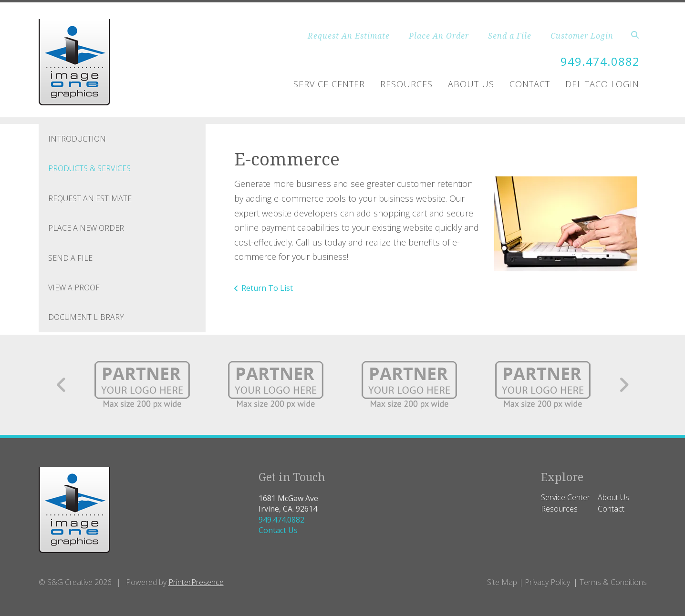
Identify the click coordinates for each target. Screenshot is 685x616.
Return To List (267, 288)
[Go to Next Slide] (624, 385)
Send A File (70, 258)
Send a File (510, 36)
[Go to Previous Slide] (62, 385)
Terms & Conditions (613, 582)
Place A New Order (86, 228)
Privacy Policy (547, 582)
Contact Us (278, 530)
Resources (406, 84)
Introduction (77, 139)
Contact (530, 84)
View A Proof (74, 287)
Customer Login (582, 36)
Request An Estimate (349, 36)
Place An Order (439, 36)
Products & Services (89, 168)
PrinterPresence (196, 582)
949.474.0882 (600, 61)
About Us (471, 84)
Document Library (86, 317)
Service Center (329, 84)
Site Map (502, 582)
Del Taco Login (602, 84)
